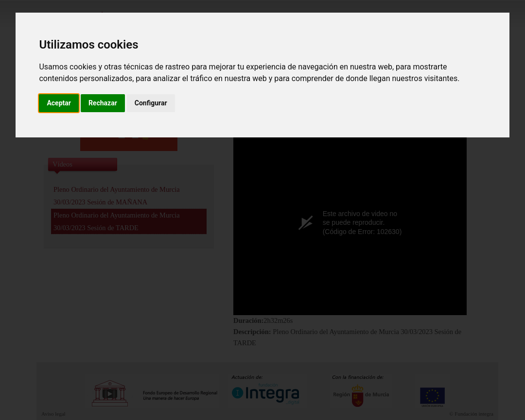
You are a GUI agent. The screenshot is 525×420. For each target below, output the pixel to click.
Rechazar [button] (103, 103)
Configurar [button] (151, 103)
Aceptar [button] (59, 103)
